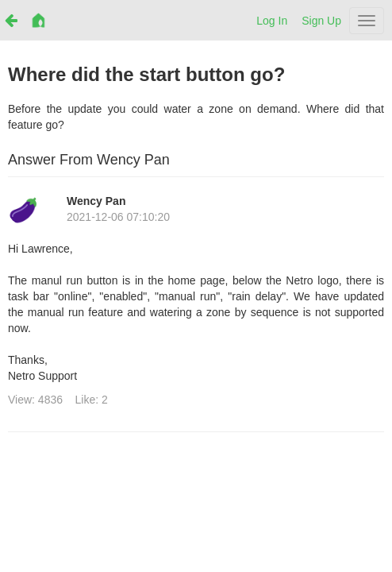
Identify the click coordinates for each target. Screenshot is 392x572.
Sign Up (321, 21)
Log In (272, 21)
